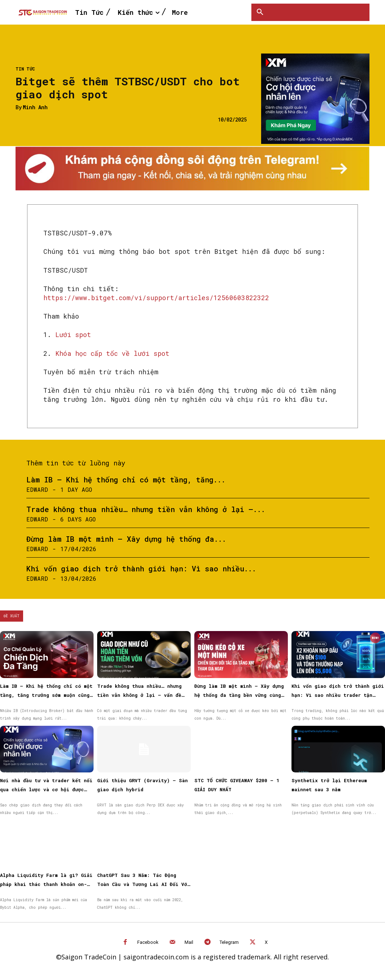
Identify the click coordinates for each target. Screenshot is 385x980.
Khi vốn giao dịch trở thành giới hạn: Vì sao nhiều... (141, 568)
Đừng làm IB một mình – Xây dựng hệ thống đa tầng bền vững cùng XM (239, 695)
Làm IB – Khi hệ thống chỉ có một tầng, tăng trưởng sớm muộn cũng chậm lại (46, 695)
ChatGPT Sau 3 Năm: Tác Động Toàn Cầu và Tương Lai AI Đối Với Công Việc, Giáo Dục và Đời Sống (144, 884)
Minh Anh (35, 108)
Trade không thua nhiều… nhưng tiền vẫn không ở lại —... (146, 509)
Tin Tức (25, 69)
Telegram (229, 942)
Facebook (148, 942)
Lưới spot (73, 335)
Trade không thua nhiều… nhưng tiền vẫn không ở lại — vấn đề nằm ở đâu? (139, 695)
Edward (37, 489)
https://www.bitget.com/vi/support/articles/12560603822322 (156, 298)
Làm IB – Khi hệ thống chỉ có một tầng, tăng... (126, 480)
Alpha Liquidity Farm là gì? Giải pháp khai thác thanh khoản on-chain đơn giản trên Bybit (46, 884)
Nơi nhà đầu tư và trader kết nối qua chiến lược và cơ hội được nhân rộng (46, 789)
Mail (189, 942)
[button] (260, 12)
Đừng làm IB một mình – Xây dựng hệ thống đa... (126, 539)
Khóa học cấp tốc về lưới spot (112, 353)
